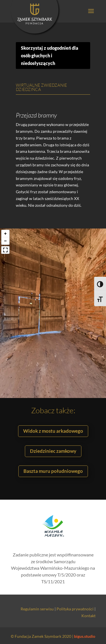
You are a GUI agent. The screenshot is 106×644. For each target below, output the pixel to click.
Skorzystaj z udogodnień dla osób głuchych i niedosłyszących (50, 56)
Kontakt (88, 616)
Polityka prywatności (75, 609)
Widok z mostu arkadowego (53, 431)
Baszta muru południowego (53, 471)
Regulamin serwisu (37, 609)
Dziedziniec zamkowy (53, 451)
